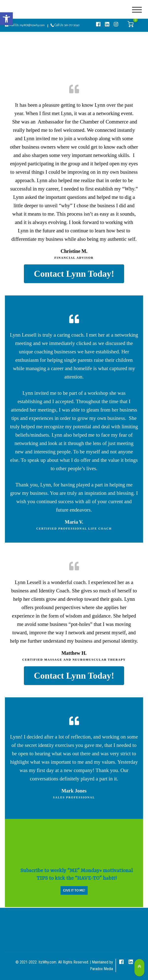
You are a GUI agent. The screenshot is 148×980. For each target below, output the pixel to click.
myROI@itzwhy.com (32, 25)
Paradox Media (101, 969)
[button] (6, 19)
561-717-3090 (72, 25)
